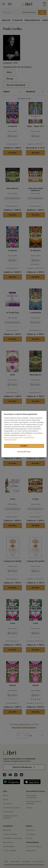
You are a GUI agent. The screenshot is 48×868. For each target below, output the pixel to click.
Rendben (24, 446)
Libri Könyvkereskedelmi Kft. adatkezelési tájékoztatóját (19, 438)
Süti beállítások (24, 452)
